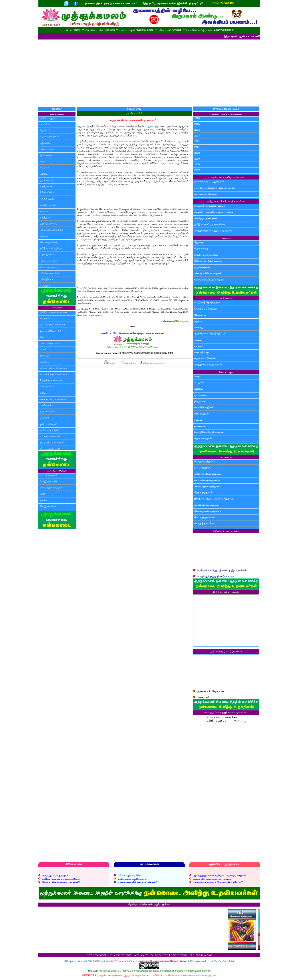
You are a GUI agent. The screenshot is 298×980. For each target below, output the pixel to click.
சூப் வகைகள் (47, 411)
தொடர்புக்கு (196, 956)
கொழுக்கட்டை (48, 386)
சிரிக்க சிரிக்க (47, 192)
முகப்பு (208, 956)
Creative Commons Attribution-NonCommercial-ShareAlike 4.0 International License (165, 972)
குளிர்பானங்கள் (48, 424)
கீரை (42, 337)
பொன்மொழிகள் (49, 136)
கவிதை (44, 174)
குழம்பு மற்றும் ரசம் (50, 331)
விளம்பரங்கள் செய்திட (120, 956)
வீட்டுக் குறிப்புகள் (50, 449)
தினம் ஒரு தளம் (48, 267)
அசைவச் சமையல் (57, 471)
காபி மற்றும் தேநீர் (50, 430)
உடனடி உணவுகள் (50, 436)
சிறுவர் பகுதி (47, 199)
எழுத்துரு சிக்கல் (159, 956)
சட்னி (43, 349)
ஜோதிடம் (45, 130)
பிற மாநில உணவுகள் (52, 442)
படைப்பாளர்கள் (49, 261)
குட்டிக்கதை (46, 180)
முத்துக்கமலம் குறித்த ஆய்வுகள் (226, 177)
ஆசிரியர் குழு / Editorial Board (136, 30)
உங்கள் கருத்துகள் (206, 976)
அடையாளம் (47, 149)
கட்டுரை (44, 168)
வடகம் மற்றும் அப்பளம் (53, 374)
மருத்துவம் (46, 217)
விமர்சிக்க (128, 363)
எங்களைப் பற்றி (96, 956)
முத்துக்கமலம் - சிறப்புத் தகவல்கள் (226, 201)
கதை (42, 161)
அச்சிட (110, 363)
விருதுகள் (45, 286)
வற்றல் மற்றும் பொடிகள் (53, 368)
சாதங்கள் (45, 318)
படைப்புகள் (141, 956)
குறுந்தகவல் (46, 186)
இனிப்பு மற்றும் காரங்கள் (54, 312)
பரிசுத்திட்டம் (47, 279)
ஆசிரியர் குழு (47, 118)
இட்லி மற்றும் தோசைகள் (53, 324)
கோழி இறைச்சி (48, 481)
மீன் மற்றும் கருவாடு (51, 487)
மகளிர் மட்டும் (48, 205)
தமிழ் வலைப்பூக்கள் (51, 248)
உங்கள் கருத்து (179, 956)
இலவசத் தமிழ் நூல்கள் (226, 592)
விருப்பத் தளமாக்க (152, 363)
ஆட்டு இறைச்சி (48, 475)
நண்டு (43, 494)
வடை (43, 393)
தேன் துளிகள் (47, 254)
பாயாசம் (44, 418)
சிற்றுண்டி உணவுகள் (51, 380)
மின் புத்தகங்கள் (49, 242)
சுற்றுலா (44, 236)
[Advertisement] (149, 73)
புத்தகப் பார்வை (49, 223)
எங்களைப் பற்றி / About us (100, 30)
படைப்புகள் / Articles (170, 30)
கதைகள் (226, 238)
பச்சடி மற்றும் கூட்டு (51, 343)
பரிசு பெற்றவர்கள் (50, 273)
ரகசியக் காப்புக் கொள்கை (179, 976)
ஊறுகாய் (45, 362)
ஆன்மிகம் (45, 124)
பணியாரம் (46, 405)
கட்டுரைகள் (226, 298)
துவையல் (45, 355)
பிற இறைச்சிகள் (48, 506)
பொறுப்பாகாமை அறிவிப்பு (147, 976)
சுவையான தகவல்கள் (52, 230)
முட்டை (44, 500)
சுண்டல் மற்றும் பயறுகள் (53, 399)
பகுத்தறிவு (45, 143)
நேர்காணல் (46, 155)
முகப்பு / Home (72, 30)
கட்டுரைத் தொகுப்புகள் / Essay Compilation (210, 30)
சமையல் (44, 211)
